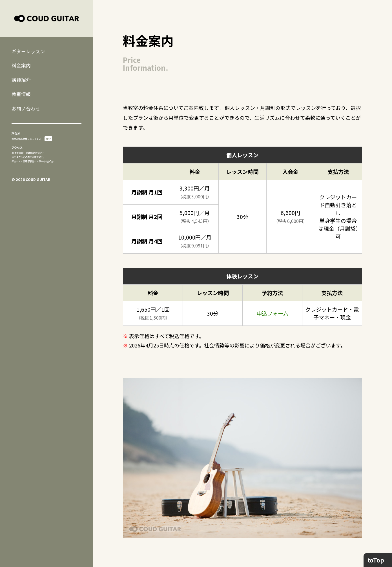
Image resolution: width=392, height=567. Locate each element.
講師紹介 (21, 80)
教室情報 (21, 94)
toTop (376, 560)
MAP (48, 139)
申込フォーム (272, 313)
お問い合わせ (26, 108)
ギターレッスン (28, 51)
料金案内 (21, 65)
